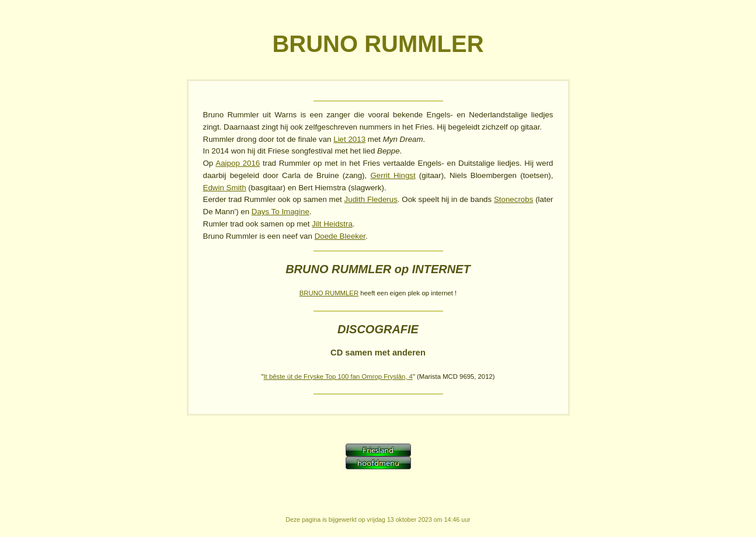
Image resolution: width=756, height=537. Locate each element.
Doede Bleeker (340, 236)
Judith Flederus (371, 199)
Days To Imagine (281, 212)
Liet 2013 (349, 139)
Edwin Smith (225, 188)
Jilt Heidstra (332, 224)
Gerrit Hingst (393, 175)
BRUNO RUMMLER (329, 293)
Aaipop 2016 (238, 163)
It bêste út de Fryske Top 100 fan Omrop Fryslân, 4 (338, 376)
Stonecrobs (513, 199)
